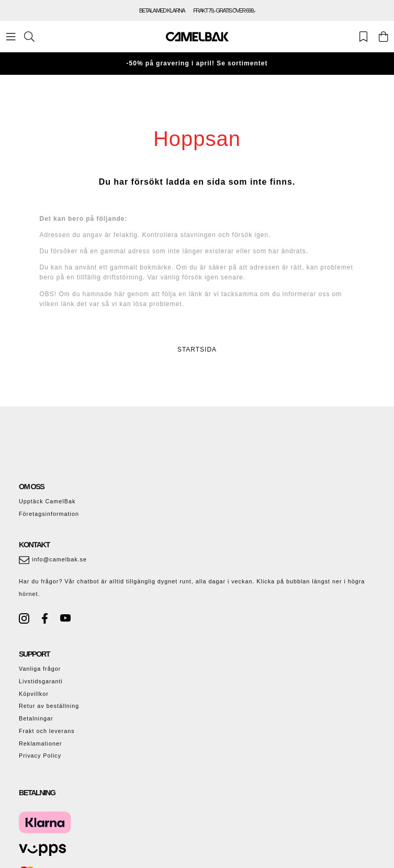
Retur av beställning (49, 706)
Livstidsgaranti (41, 681)
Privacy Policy (40, 756)
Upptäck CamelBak (47, 501)
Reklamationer (41, 743)
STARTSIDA (197, 350)
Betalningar (36, 718)
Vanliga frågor (40, 669)
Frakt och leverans (47, 731)
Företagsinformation (49, 514)
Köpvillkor (34, 694)
